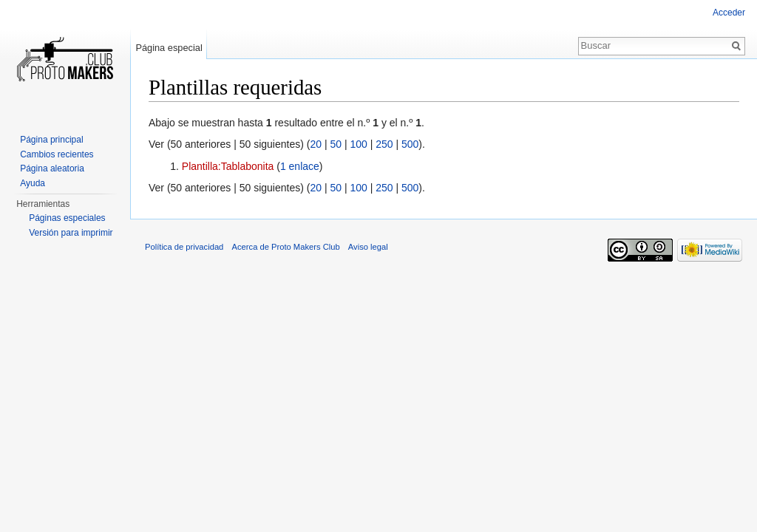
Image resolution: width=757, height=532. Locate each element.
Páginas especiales (67, 218)
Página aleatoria (52, 168)
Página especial (169, 48)
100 (358, 144)
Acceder (729, 13)
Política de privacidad (184, 247)
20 (316, 144)
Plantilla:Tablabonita (228, 166)
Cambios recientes (57, 154)
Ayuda (33, 183)
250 (384, 144)
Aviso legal (368, 247)
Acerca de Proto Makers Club (286, 247)
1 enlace (300, 166)
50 (336, 144)
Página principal (51, 140)
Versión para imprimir (71, 233)
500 (410, 144)
